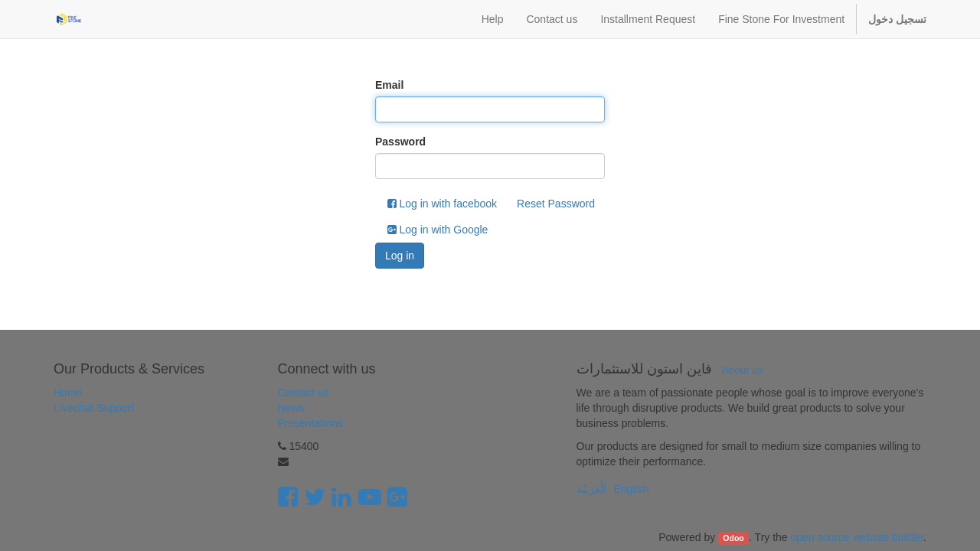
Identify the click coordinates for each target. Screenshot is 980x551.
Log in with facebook (443, 204)
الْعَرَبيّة (591, 489)
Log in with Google (438, 230)
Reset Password (556, 204)
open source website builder (857, 537)
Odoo (733, 538)
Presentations (311, 423)
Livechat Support (94, 408)
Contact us (304, 393)
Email (389, 85)
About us (742, 370)
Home (68, 393)
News (291, 408)
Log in (400, 256)
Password (400, 142)
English (632, 489)
